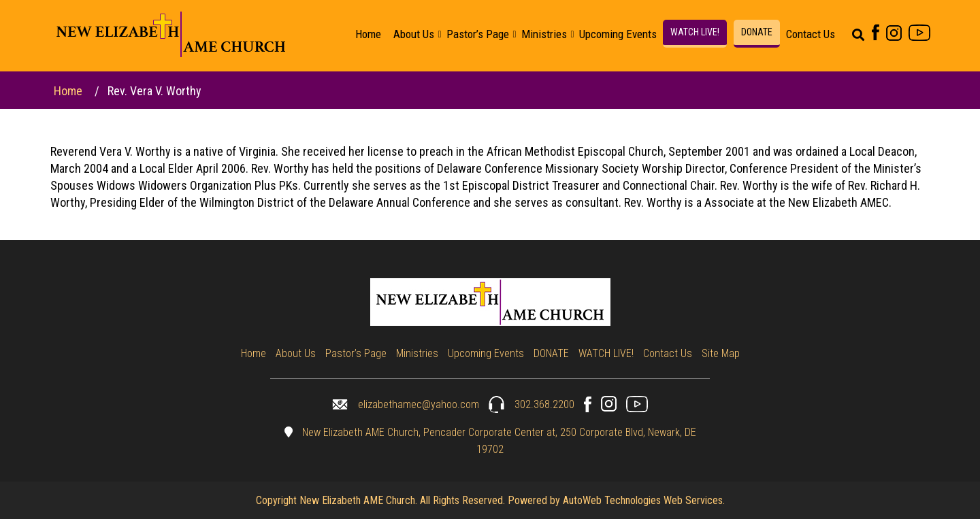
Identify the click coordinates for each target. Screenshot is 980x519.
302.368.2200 (532, 404)
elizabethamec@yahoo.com (406, 404)
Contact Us (811, 34)
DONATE (757, 32)
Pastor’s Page (478, 34)
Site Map (721, 353)
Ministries (544, 34)
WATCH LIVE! (695, 32)
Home (368, 34)
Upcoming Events (618, 34)
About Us (414, 34)
